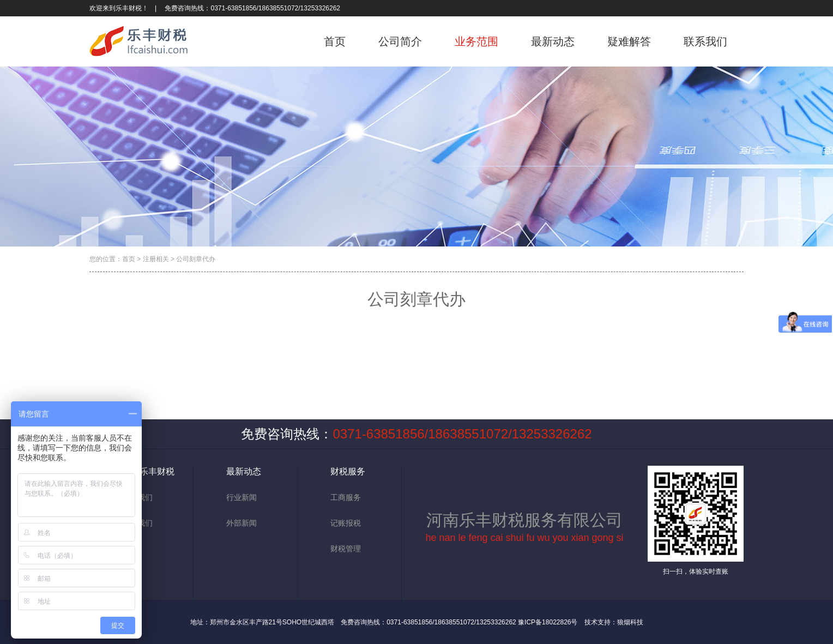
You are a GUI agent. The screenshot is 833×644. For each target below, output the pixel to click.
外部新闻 (242, 523)
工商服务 (346, 497)
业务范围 (476, 41)
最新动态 (553, 41)
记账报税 (346, 523)
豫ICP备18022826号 (547, 622)
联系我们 (705, 41)
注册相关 (156, 259)
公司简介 (400, 41)
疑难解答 (629, 41)
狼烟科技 (630, 622)
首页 (335, 41)
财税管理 (346, 549)
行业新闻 (242, 497)
